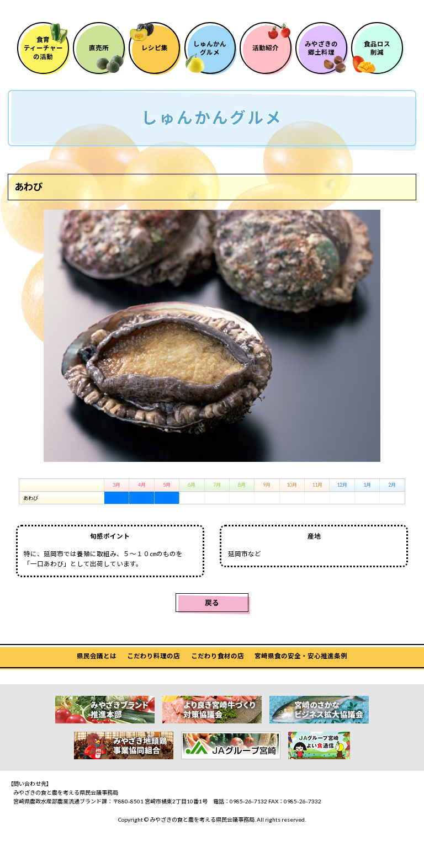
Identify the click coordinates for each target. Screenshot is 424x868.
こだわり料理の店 (153, 683)
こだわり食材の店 (218, 683)
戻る (212, 629)
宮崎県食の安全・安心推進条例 (301, 683)
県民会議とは (97, 683)
